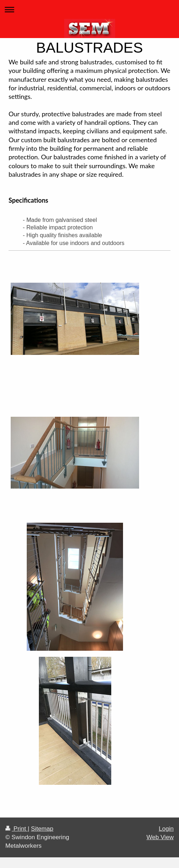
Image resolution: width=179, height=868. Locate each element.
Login (166, 829)
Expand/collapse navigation (89, 9)
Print (17, 829)
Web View (160, 837)
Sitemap (42, 829)
